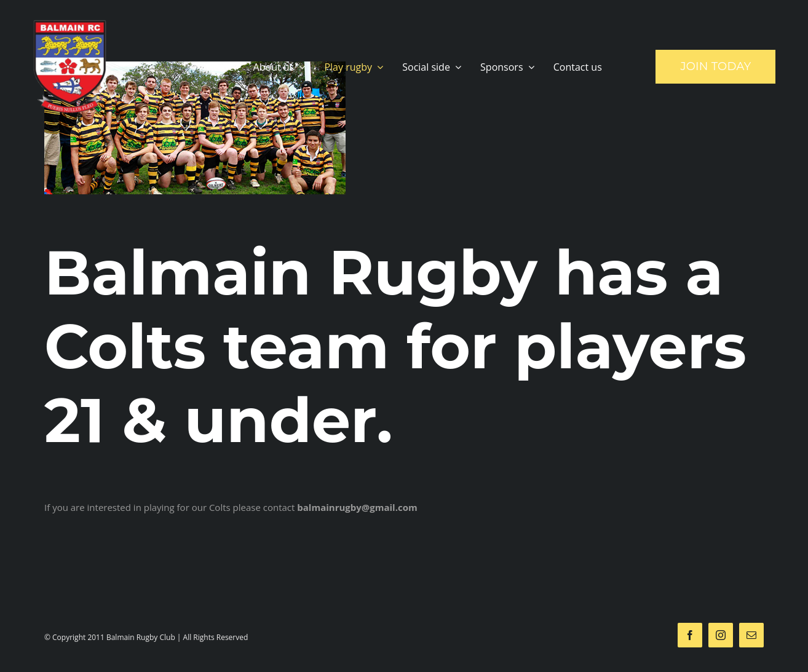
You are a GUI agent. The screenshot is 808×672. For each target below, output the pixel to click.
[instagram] (721, 635)
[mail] (751, 635)
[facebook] (690, 635)
